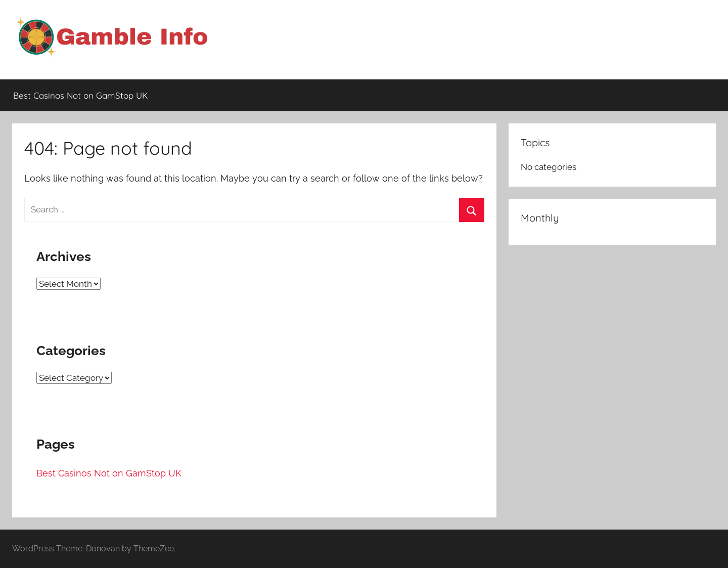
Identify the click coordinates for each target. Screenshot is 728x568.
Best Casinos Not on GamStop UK (80, 95)
